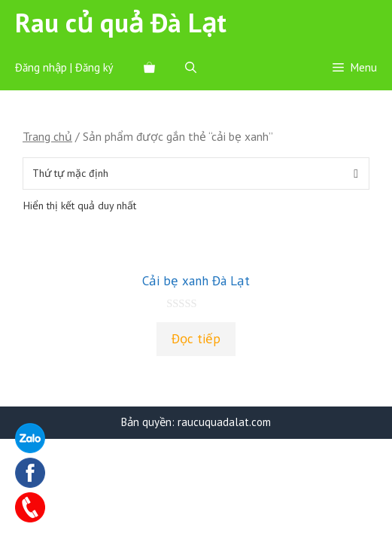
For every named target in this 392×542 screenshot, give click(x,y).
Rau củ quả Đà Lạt (121, 23)
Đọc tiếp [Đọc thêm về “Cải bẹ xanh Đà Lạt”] (196, 339)
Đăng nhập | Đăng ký (64, 67)
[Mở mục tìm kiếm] (191, 68)
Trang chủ (47, 136)
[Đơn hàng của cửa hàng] (196, 174)
